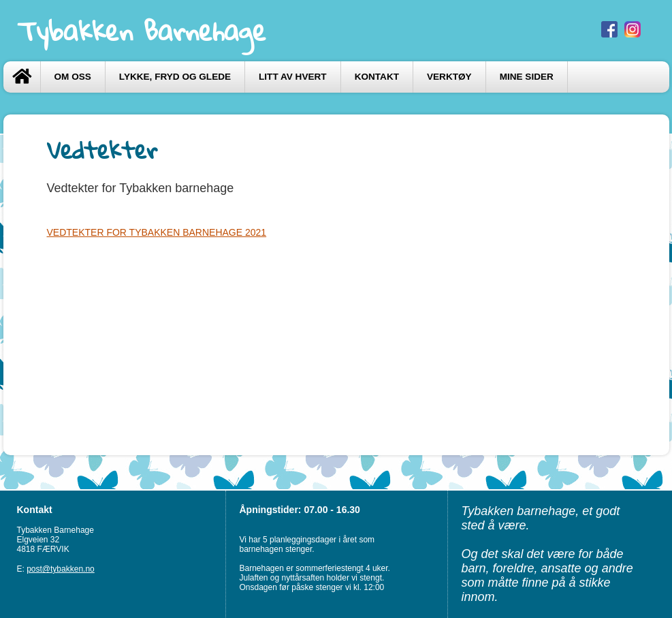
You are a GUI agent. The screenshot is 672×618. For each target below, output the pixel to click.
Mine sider (527, 77)
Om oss (73, 77)
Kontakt (377, 77)
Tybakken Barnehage (142, 31)
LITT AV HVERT (293, 77)
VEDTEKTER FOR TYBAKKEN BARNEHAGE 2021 (157, 232)
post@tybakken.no (61, 569)
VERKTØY (449, 77)
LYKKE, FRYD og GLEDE (175, 77)
